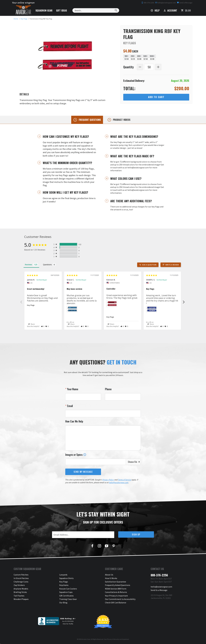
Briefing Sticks (20, 592)
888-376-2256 (148, 3)
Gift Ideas (61, 10)
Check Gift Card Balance (116, 603)
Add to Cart (156, 97)
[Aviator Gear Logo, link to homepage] (23, 10)
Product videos (121, 120)
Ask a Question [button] (149, 265)
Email (70, 406)
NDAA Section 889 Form (116, 589)
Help (155, 10)
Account (170, 10)
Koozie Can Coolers (68, 589)
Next (184, 302)
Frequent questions (89, 120)
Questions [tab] (47, 265)
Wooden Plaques (21, 599)
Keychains (64, 585)
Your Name (72, 389)
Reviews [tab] (28, 265)
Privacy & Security (113, 639)
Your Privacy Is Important (116, 596)
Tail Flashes (19, 596)
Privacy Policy (108, 480)
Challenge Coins (21, 582)
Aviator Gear (86, 639)
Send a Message (185, 3)
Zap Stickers (19, 585)
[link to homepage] (16, 19)
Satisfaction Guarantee (116, 582)
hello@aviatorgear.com (165, 3)
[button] (43, 326)
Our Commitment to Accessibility (120, 599)
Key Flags (31, 305)
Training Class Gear (68, 599)
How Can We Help (74, 421)
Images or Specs (76, 455)
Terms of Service (125, 480)
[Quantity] (149, 67)
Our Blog (63, 603)
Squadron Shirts (66, 578)
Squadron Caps (66, 592)
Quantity (128, 67)
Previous (21, 302)
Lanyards (63, 575)
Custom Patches (21, 575)
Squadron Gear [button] (44, 10)
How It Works (111, 578)
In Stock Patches (21, 578)
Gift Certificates (66, 596)
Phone (108, 389)
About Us (109, 575)
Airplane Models (21, 589)
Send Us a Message (159, 590)
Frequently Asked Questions (118, 585)
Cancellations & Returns (116, 592)
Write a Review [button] (172, 265)
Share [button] (32, 324)
